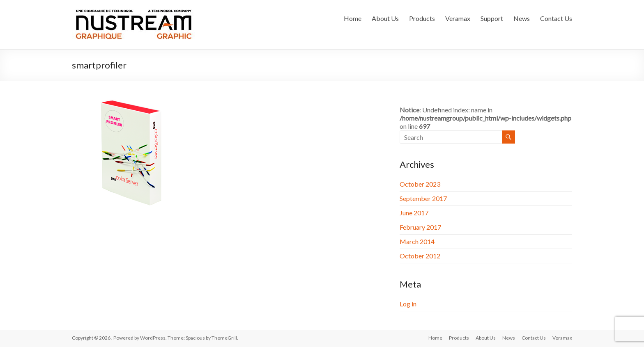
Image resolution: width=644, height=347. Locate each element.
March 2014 (417, 241)
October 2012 (420, 256)
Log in (408, 304)
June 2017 (414, 213)
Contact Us (556, 18)
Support (492, 18)
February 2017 (420, 227)
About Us (385, 18)
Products (422, 18)
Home (353, 18)
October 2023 (420, 184)
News (522, 18)
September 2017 (423, 198)
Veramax (458, 18)
